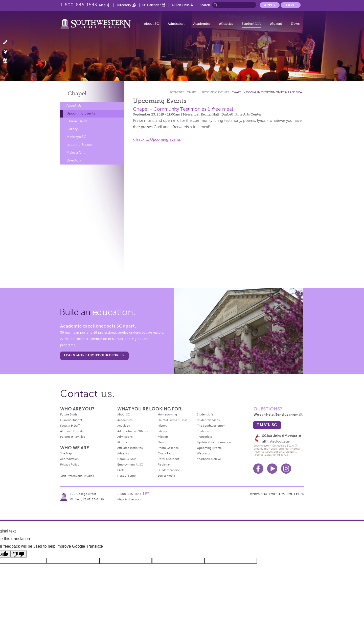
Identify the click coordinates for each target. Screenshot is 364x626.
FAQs (121, 470)
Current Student (71, 420)
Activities (177, 92)
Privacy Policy (70, 465)
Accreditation (69, 459)
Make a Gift (8, 61)
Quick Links (181, 5)
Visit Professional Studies (77, 476)
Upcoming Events (81, 113)
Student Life (252, 24)
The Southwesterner (211, 426)
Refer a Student (168, 459)
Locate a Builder (79, 145)
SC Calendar (152, 5)
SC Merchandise (169, 470)
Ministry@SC (76, 137)
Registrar (164, 465)
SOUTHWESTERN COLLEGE (280, 494)
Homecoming (167, 414)
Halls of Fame (127, 476)
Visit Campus (8, 51)
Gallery (72, 129)
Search (205, 5)
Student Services (208, 420)
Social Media (166, 476)
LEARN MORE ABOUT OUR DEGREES (94, 355)
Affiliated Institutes (130, 448)
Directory (124, 5)
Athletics (226, 24)
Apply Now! (8, 42)
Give (291, 5)
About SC (151, 24)
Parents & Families (73, 437)
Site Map (66, 453)
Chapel (77, 93)
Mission (163, 437)
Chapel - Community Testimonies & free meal (267, 92)
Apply (270, 5)
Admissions (125, 437)
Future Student (70, 414)
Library (162, 431)
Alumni (276, 24)
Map (102, 5)
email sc (267, 425)
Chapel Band (77, 121)
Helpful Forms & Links (173, 420)
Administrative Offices (132, 431)
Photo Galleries (168, 448)
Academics (202, 24)
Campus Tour (127, 459)
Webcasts (203, 453)
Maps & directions (129, 499)
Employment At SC (130, 465)
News (295, 24)
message (147, 494)
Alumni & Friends (72, 431)
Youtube (272, 469)
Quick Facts (166, 453)
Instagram (286, 469)
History (163, 426)
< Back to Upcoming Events (157, 140)
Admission (176, 24)
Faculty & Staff (70, 426)
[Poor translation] (18, 554)
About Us (74, 106)
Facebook (258, 469)
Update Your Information (214, 442)
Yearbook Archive (209, 459)
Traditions (204, 431)
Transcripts (204, 437)
